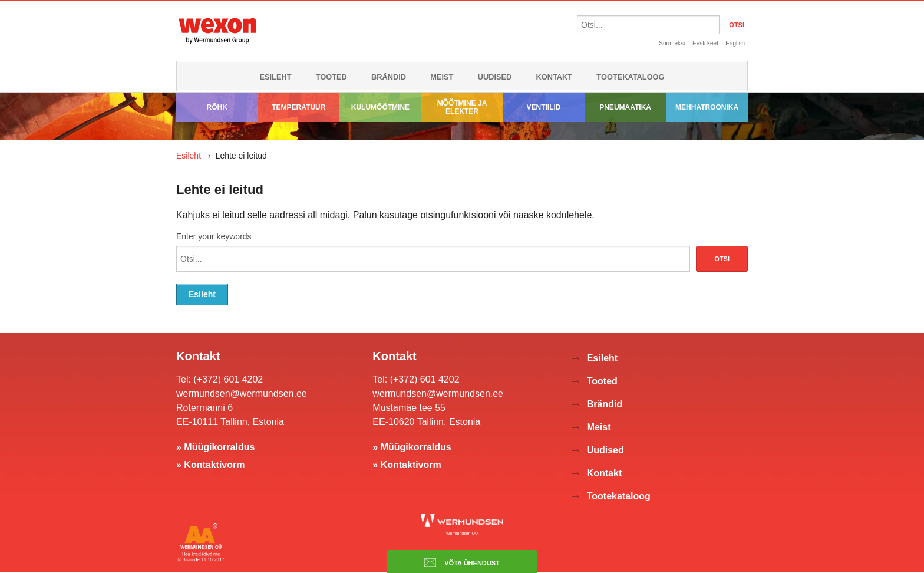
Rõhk (217, 107)
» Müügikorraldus (215, 447)
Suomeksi (672, 43)
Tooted (331, 77)
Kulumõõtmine (380, 107)
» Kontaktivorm (210, 465)
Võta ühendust (462, 562)
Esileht (275, 77)
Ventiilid (544, 107)
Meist (442, 77)
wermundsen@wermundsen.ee (242, 393)
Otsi (722, 259)
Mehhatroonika (707, 107)
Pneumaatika (625, 107)
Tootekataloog (630, 77)
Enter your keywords (214, 236)
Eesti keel (705, 43)
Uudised (495, 77)
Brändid (389, 77)
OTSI (737, 25)
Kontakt (555, 77)
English (735, 43)
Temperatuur (298, 107)
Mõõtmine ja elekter (462, 107)
